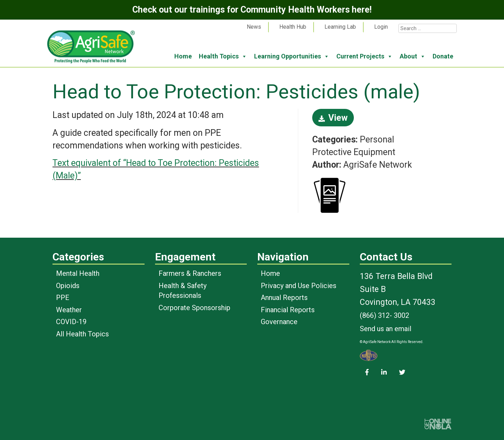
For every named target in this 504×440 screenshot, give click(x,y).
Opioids (68, 286)
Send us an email (386, 329)
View (333, 118)
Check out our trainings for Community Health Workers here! (252, 10)
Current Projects (365, 56)
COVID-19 (71, 322)
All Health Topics (82, 334)
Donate (443, 56)
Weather (69, 310)
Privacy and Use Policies (299, 286)
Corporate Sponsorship (194, 308)
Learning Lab (340, 27)
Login (381, 27)
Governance (279, 322)
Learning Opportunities (292, 56)
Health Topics (223, 56)
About (413, 56)
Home (183, 56)
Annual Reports (284, 298)
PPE (63, 298)
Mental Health (78, 273)
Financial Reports (288, 310)
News (254, 27)
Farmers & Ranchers (190, 273)
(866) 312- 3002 (384, 315)
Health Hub (293, 27)
